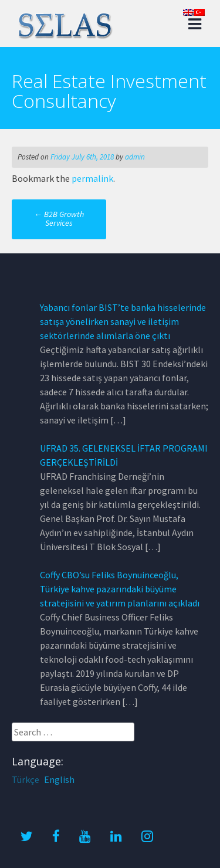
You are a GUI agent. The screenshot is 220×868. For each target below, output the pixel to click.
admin (135, 157)
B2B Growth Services (59, 218)
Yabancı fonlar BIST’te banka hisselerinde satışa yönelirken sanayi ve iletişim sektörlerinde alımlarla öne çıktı (123, 321)
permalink (92, 178)
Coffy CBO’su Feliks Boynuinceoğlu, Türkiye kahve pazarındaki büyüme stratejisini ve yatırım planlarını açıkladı (120, 589)
